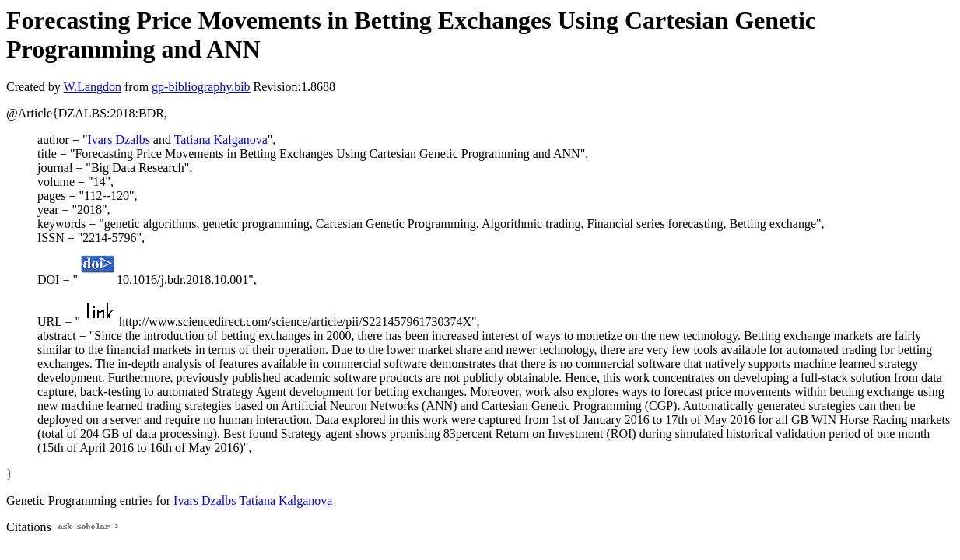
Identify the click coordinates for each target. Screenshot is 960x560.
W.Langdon (92, 87)
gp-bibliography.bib (201, 87)
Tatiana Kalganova (221, 140)
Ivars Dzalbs (118, 140)
